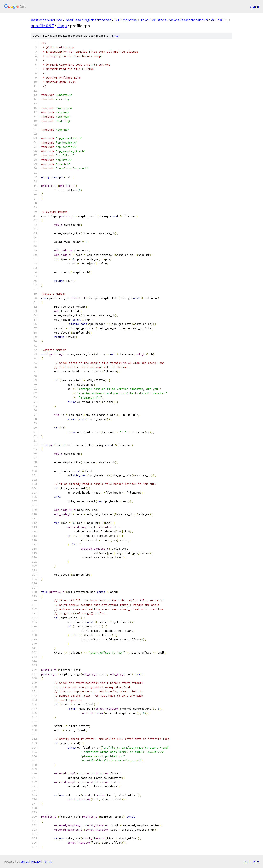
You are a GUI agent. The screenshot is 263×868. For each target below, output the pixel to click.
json (256, 861)
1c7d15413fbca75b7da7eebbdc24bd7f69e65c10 (182, 20)
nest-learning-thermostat (88, 20)
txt (246, 861)
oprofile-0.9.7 (42, 26)
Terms (47, 862)
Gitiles (25, 862)
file (115, 36)
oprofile (130, 20)
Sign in (255, 6)
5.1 (117, 20)
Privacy (36, 862)
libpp (62, 26)
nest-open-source (46, 20)
